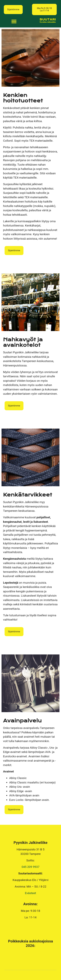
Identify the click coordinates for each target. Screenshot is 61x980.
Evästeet (30, 893)
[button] (44, 9)
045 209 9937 (30, 867)
